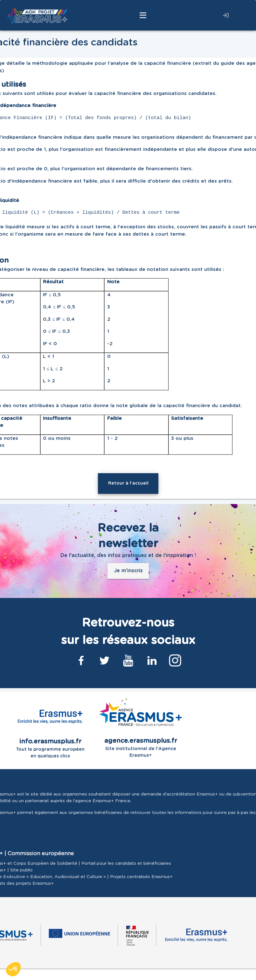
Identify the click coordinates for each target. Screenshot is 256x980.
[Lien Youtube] (128, 661)
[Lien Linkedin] (152, 661)
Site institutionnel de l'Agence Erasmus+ (141, 728)
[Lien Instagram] (175, 661)
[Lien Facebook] (81, 661)
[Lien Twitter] (105, 661)
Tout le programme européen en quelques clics (50, 728)
